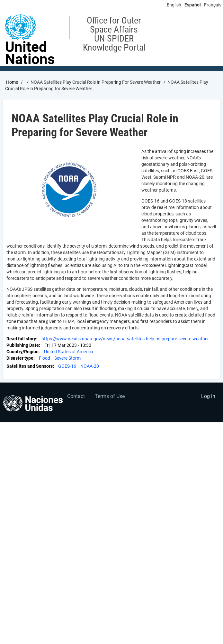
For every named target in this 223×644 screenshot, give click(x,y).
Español (193, 5)
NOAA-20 (90, 366)
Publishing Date (23, 345)
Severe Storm (67, 358)
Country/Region (22, 352)
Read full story (21, 339)
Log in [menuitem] (208, 396)
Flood (45, 358)
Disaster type (20, 358)
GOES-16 (67, 366)
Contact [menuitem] (76, 396)
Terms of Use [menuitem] (110, 396)
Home (12, 82)
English (174, 5)
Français (213, 5)
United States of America (69, 352)
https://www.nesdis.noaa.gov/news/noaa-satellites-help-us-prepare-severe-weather (125, 339)
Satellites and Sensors (30, 366)
